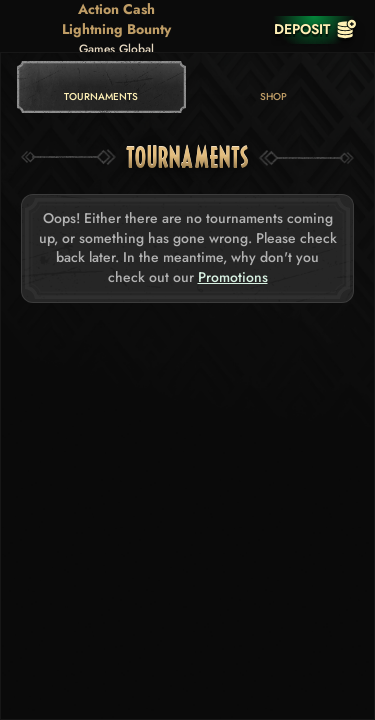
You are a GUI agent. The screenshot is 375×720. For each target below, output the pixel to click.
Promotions (233, 277)
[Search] (203, 29)
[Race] (243, 29)
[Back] (30, 29)
